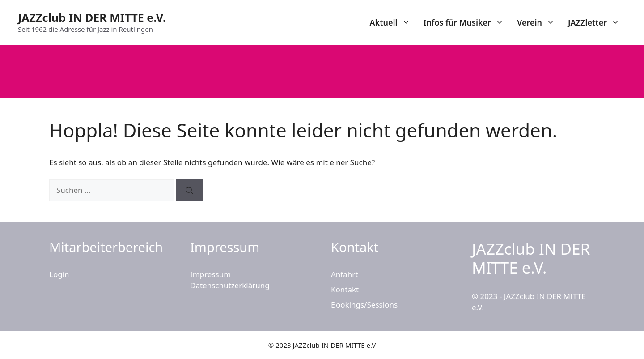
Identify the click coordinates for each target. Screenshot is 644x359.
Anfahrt (344, 274)
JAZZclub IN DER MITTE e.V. (92, 17)
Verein (539, 22)
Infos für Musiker (467, 22)
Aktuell (393, 22)
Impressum (210, 274)
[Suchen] (189, 190)
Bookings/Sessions (364, 305)
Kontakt (345, 289)
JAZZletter (597, 22)
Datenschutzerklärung (230, 285)
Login (59, 274)
